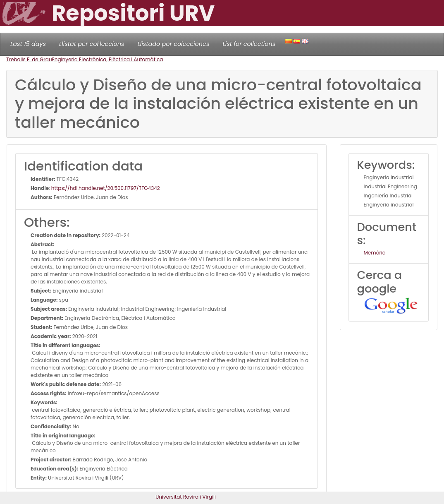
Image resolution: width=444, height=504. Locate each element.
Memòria (375, 253)
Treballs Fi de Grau (29, 59)
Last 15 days (28, 44)
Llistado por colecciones (174, 44)
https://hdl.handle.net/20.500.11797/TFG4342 (106, 188)
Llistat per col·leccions (92, 44)
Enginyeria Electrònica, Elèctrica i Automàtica (108, 59)
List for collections (249, 44)
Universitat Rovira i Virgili (186, 497)
